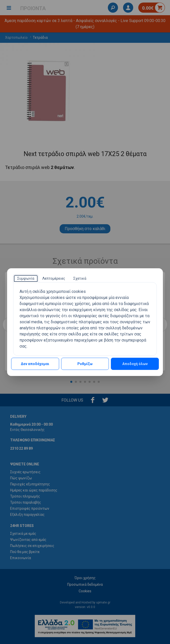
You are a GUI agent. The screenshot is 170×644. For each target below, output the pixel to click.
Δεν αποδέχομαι (35, 364)
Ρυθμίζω (85, 364)
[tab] (26, 278)
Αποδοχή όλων (135, 364)
